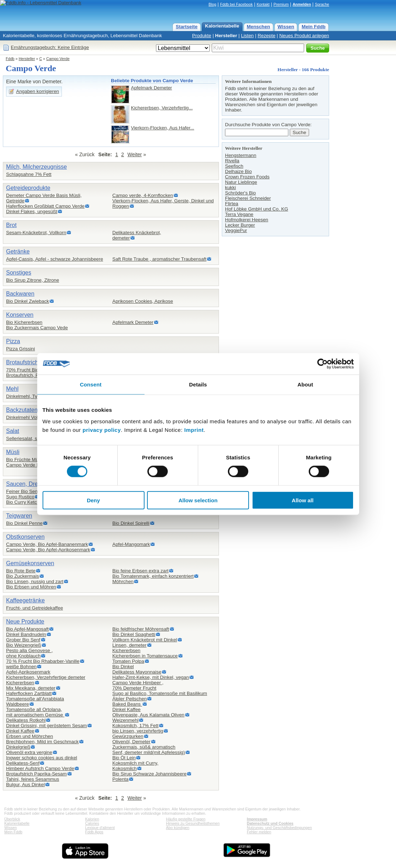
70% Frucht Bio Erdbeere (33, 370)
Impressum (257, 819)
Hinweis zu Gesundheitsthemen (193, 823)
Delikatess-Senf (23, 763)
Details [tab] (198, 384)
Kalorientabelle (222, 26)
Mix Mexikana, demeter (31, 688)
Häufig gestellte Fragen (186, 819)
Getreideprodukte (28, 188)
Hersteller (226, 36)
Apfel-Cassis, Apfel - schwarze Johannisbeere (55, 259)
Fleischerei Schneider (248, 198)
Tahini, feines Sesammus (33, 779)
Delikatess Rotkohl (26, 720)
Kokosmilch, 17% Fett (135, 726)
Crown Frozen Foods (247, 177)
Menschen (258, 27)
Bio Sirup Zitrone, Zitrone (33, 280)
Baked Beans (127, 704)
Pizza (13, 341)
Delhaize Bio (238, 171)
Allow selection (198, 500)
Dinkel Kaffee (20, 731)
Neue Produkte (25, 622)
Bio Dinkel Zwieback (28, 301)
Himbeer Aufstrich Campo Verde (40, 768)
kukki (230, 188)
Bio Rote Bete (21, 571)
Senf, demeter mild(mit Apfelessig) (149, 752)
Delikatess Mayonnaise (137, 672)
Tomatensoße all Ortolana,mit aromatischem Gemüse (35, 712)
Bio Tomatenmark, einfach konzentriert (153, 576)
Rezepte (267, 36)
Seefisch (234, 166)
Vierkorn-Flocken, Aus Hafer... (163, 128)
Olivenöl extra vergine (29, 752)
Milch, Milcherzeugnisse (36, 167)
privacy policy (102, 430)
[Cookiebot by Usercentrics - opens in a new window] (322, 364)
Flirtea (232, 204)
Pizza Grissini (21, 349)
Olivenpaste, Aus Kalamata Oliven (148, 715)
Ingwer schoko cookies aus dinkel (42, 758)
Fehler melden (259, 832)
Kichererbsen (126, 650)
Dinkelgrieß (18, 747)
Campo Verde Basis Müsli (33, 465)
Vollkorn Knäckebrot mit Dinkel (145, 640)
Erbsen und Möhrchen (30, 736)
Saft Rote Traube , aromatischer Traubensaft (159, 259)
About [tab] (305, 384)
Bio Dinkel (123, 667)
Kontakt (263, 4)
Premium (281, 4)
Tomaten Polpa (128, 661)
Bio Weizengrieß (24, 645)
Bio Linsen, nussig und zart (35, 581)
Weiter (135, 154)
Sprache (322, 4)
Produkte (202, 36)
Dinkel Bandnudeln (26, 634)
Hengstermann (241, 155)
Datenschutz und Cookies (270, 823)
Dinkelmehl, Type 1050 (30, 396)
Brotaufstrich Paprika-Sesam (36, 774)
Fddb (10, 59)
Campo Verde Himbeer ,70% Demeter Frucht (138, 685)
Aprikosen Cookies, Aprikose (143, 301)
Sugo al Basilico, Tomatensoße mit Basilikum (160, 693)
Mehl (12, 389)
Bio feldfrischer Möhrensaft (141, 629)
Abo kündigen (178, 828)
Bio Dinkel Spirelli (131, 523)
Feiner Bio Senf (23, 491)
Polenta (120, 779)
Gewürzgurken (128, 736)
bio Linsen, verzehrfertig (138, 731)
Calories (92, 823)
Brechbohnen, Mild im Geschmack (42, 742)
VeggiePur (236, 230)
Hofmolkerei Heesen (247, 220)
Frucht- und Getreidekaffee (35, 608)
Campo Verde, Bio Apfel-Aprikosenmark (48, 550)
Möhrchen (123, 581)
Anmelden (302, 4)
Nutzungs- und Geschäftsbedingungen (279, 828)
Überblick (12, 819)
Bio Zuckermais (23, 576)
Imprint (194, 430)
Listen (248, 36)
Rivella (232, 161)
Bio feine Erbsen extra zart (140, 571)
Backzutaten (22, 410)
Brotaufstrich (22, 362)
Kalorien (92, 819)
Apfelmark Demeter (151, 88)
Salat (13, 431)
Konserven (20, 315)
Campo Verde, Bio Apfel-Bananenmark (47, 544)
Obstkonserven (25, 537)
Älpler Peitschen (129, 699)
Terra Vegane (239, 214)
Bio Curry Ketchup (25, 502)
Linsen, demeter (129, 645)
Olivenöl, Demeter (131, 742)
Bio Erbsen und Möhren (31, 587)
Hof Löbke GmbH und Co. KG (256, 209)
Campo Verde (58, 59)
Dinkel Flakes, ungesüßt (32, 211)
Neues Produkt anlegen (304, 36)
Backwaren (20, 294)
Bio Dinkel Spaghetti (134, 634)
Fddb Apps (94, 832)
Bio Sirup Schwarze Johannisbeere (149, 774)
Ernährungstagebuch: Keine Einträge (50, 47)
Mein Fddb (314, 27)
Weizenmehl (125, 720)
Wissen (286, 27)
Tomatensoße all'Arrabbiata (35, 699)
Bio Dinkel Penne (24, 523)
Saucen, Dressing (29, 484)
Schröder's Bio (240, 193)
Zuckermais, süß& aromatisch (144, 747)
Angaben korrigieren (38, 91)
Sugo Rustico (20, 497)
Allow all (303, 500)
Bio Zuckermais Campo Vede (37, 328)
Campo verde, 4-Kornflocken (143, 195)
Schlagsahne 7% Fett (29, 174)
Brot (11, 225)
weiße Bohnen (21, 667)
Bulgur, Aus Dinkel (25, 785)
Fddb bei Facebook (236, 4)
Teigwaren (19, 516)
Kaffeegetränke (25, 600)
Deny (94, 500)
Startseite (187, 27)
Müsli (13, 452)
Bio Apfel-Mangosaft (27, 629)
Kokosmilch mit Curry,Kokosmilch (135, 766)
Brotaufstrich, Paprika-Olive (35, 375)
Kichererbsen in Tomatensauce (145, 656)
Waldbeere (18, 704)
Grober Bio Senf (23, 640)
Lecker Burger (240, 225)
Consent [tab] (91, 384)
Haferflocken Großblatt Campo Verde (45, 206)
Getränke (18, 251)
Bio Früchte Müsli (25, 460)
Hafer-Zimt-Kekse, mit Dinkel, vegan (151, 677)
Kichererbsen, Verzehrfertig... (162, 108)
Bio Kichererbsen (24, 322)
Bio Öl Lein (124, 758)
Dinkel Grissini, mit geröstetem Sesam (47, 726)
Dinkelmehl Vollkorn (27, 417)
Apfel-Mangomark (131, 544)
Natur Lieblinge (241, 182)
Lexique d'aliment (100, 828)
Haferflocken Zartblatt (29, 693)
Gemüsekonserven (30, 563)
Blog (212, 4)
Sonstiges (19, 273)
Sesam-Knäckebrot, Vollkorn (36, 233)
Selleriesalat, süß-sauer (31, 438)
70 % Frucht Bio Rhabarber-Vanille (43, 661)
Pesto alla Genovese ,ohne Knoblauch (29, 653)
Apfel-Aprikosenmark (28, 672)
